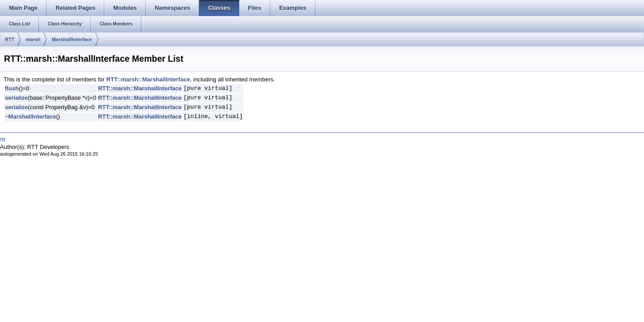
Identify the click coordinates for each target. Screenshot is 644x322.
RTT (10, 39)
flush (12, 88)
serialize (16, 98)
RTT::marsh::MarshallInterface (148, 79)
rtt (3, 139)
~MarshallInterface (31, 117)
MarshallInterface (72, 39)
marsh (33, 39)
